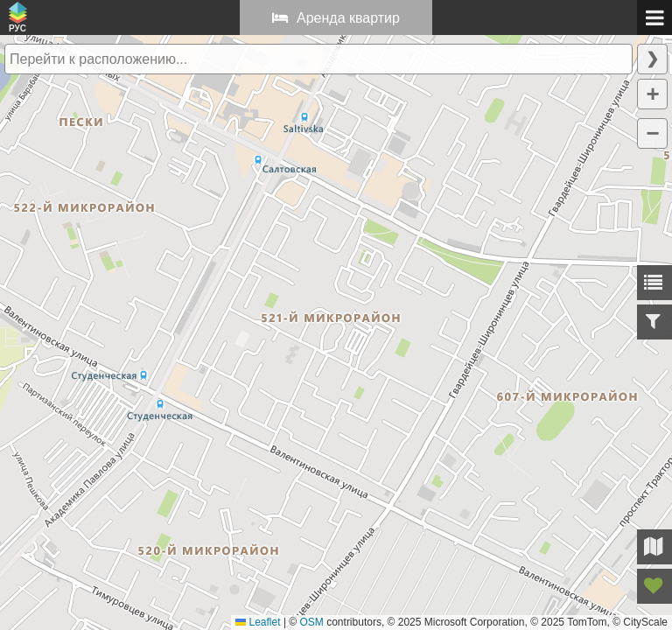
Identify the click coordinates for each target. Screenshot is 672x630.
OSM (312, 622)
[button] (652, 94)
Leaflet (258, 622)
